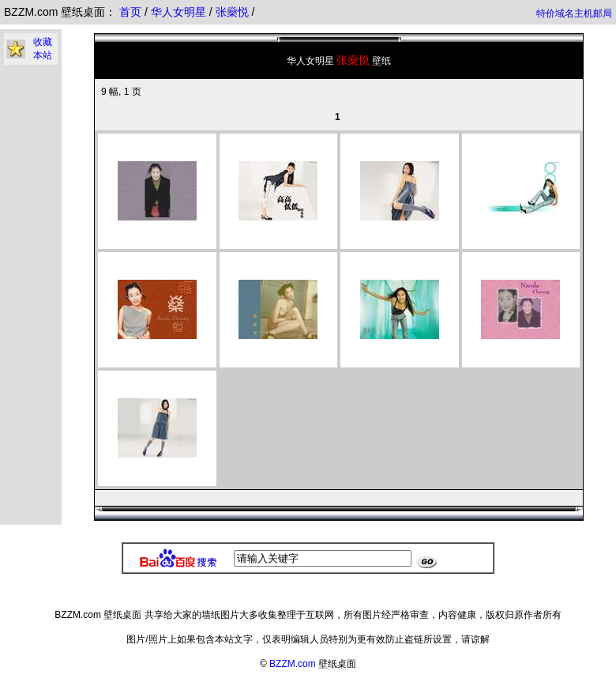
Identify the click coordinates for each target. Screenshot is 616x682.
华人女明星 (180, 12)
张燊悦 (234, 12)
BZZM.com (293, 664)
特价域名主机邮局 (574, 13)
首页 (130, 12)
